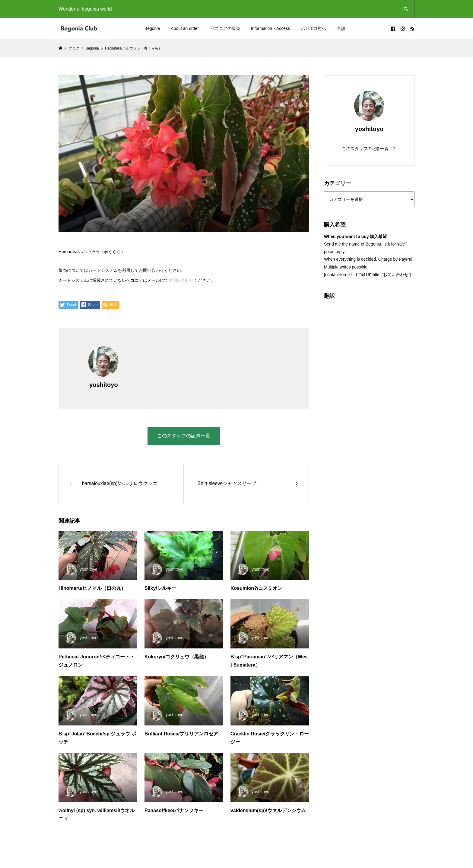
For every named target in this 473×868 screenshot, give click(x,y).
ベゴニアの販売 (225, 28)
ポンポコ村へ (313, 28)
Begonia (152, 28)
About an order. (185, 28)
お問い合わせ (181, 280)
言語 (341, 28)
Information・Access (270, 28)
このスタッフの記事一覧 (184, 436)
